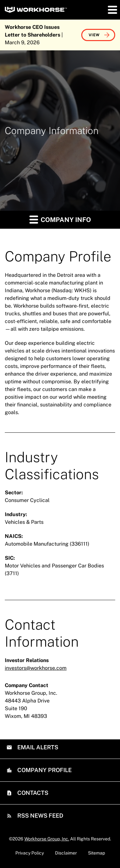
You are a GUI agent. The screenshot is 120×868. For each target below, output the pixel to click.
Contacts (32, 793)
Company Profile (44, 770)
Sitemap (96, 853)
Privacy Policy (30, 853)
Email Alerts (37, 747)
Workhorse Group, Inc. (47, 839)
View (94, 35)
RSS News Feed (40, 816)
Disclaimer (66, 853)
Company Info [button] (60, 219)
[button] (112, 10)
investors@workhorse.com (36, 668)
